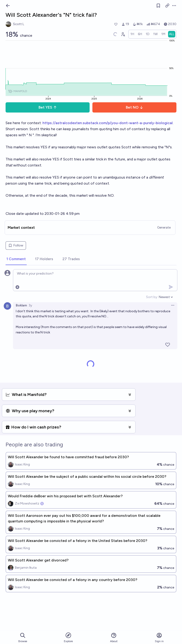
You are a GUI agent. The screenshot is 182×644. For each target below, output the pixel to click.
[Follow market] (158, 6)
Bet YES (48, 107)
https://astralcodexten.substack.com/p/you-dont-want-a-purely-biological (108, 123)
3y (30, 305)
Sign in (159, 638)
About (114, 638)
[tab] (16, 259)
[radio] (132, 34)
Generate (164, 227)
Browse (23, 638)
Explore (68, 637)
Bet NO (135, 107)
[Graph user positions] (123, 34)
